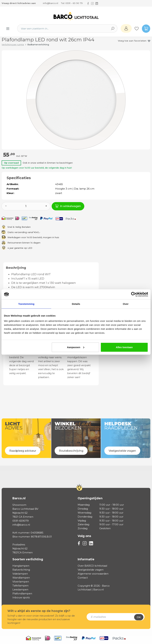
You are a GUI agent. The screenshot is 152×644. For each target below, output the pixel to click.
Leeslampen (20, 590)
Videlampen (20, 574)
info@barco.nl (51, 3)
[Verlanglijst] (137, 28)
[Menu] (8, 28)
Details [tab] (76, 304)
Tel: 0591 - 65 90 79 (72, 3)
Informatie (86, 559)
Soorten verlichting (28, 559)
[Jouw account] (126, 28)
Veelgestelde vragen (91, 570)
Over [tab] (126, 304)
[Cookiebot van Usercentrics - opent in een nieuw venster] (134, 294)
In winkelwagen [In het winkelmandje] (68, 206)
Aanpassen (76, 347)
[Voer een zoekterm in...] (63, 28)
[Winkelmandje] (145, 28)
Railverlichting (21, 570)
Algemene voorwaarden (93, 574)
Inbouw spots (21, 597)
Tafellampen (20, 586)
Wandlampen (21, 578)
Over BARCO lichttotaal (92, 566)
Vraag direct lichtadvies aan (19, 3)
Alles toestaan (124, 347)
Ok (139, 617)
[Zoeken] (113, 28)
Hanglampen (21, 566)
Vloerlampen (21, 582)
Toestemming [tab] (26, 304)
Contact (83, 578)
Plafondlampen (22, 593)
